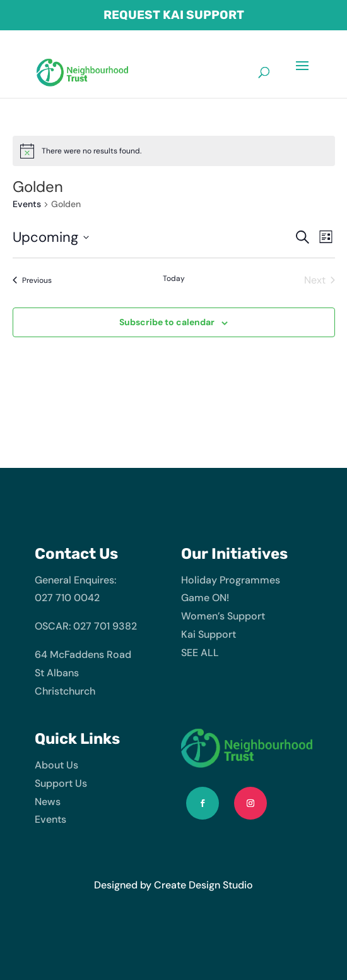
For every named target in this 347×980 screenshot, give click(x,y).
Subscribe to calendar (167, 322)
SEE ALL (200, 653)
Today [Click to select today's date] (174, 278)
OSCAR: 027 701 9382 (86, 626)
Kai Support (209, 634)
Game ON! (205, 598)
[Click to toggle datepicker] (51, 237)
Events (27, 204)
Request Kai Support (174, 15)
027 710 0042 (67, 598)
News (48, 802)
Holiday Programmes (231, 580)
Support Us (61, 783)
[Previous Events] (32, 280)
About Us (56, 765)
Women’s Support (223, 616)
